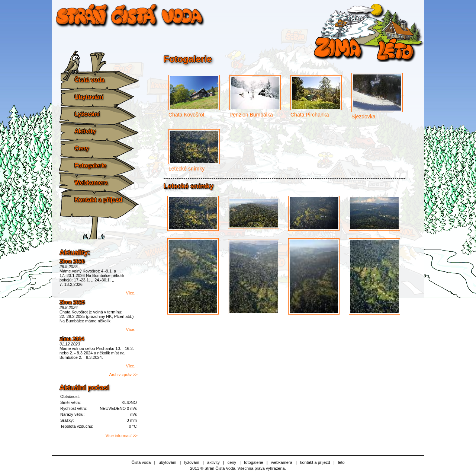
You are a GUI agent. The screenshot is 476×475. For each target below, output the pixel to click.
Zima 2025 (72, 302)
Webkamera (91, 183)
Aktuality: (75, 252)
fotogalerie (253, 462)
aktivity (213, 462)
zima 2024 (72, 339)
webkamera (282, 462)
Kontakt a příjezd (98, 200)
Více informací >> (122, 436)
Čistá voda (89, 80)
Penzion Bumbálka (251, 115)
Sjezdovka (364, 117)
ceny (232, 462)
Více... (132, 293)
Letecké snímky (186, 169)
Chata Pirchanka (310, 115)
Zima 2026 (72, 261)
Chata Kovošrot (186, 115)
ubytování (168, 462)
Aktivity (85, 131)
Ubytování (89, 97)
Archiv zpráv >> (123, 374)
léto (341, 462)
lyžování (192, 462)
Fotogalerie (90, 165)
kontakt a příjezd (315, 462)
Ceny (82, 148)
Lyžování (87, 114)
